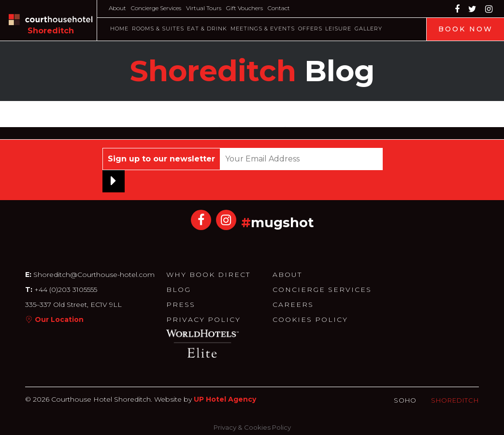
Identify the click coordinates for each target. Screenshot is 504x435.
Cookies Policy (310, 319)
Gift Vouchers (245, 8)
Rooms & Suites (158, 29)
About (117, 8)
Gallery (368, 29)
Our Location (59, 319)
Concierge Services (156, 8)
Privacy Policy (203, 319)
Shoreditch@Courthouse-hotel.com (94, 275)
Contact (279, 8)
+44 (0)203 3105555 (65, 290)
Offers (310, 29)
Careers (293, 304)
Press (181, 304)
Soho (405, 400)
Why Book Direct (208, 275)
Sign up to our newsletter (161, 159)
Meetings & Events (263, 29)
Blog (179, 290)
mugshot (282, 223)
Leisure (338, 29)
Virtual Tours (204, 8)
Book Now (466, 29)
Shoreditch (455, 400)
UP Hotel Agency (225, 399)
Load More (252, 116)
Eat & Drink (207, 29)
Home (119, 29)
